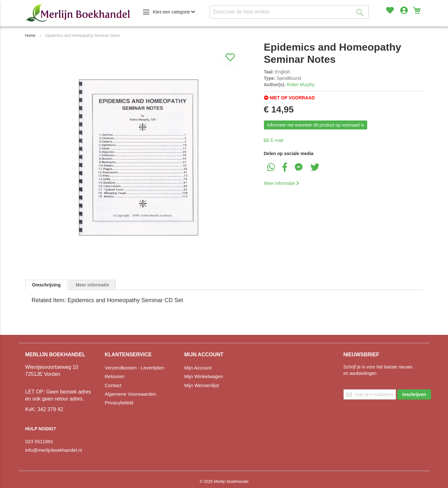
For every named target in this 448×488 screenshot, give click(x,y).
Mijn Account (198, 368)
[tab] (46, 285)
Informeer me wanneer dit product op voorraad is (316, 125)
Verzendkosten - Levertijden (135, 368)
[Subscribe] (414, 394)
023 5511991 (39, 441)
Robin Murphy (301, 85)
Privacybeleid (119, 403)
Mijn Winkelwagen (204, 376)
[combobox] (289, 12)
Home (30, 36)
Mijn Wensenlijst (202, 385)
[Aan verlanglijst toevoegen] (230, 52)
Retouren (115, 376)
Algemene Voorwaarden (131, 394)
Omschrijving (46, 285)
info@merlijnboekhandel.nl (54, 450)
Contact (113, 385)
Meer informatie (282, 183)
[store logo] (78, 13)
